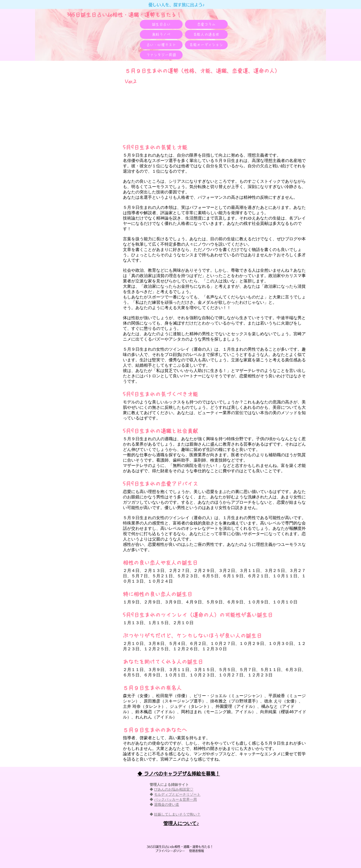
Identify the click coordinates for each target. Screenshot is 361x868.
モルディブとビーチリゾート (177, 794)
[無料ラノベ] (161, 34)
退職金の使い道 (167, 805)
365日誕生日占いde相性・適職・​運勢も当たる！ (124, 15)
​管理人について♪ (181, 823)
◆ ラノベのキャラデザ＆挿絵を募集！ (179, 774)
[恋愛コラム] (206, 24)
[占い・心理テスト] (161, 45)
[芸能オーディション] (206, 45)
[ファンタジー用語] (161, 55)
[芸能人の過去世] (206, 34)
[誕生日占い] (161, 24)
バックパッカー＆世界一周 (175, 799)
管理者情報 (195, 851)
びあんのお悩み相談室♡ (174, 789)
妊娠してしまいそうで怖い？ (177, 814)
